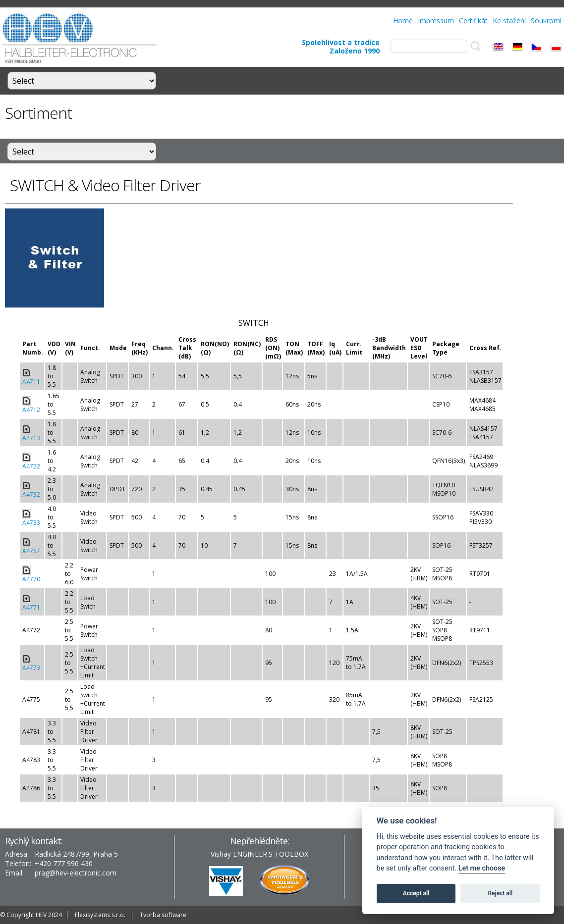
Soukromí (546, 21)
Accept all (416, 893)
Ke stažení (509, 21)
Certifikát (473, 21)
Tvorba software (163, 915)
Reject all (501, 893)
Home (403, 21)
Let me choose (482, 868)
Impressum (436, 21)
